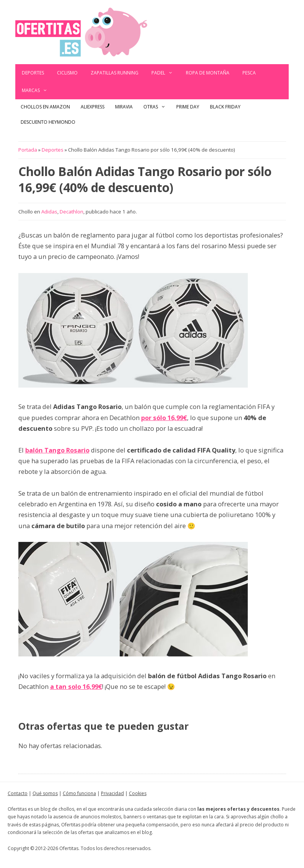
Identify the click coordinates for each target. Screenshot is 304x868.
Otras (157, 107)
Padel (165, 73)
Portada (28, 150)
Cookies (138, 793)
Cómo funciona (79, 793)
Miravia (124, 107)
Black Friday (225, 107)
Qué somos (45, 793)
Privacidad (112, 793)
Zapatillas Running (115, 73)
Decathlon (72, 212)
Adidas (49, 212)
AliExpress (93, 107)
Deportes (33, 73)
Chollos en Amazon (45, 107)
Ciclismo (67, 73)
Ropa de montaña (208, 73)
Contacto (18, 793)
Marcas (38, 91)
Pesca (249, 73)
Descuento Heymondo (48, 122)
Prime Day (188, 107)
